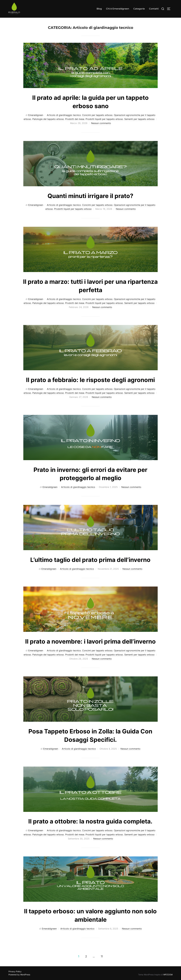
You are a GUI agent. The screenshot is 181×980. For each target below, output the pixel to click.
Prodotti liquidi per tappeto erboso (104, 119)
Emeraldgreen (36, 115)
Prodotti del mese (75, 119)
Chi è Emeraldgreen (118, 9)
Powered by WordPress (19, 975)
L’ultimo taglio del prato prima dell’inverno (90, 560)
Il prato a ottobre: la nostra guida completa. (90, 821)
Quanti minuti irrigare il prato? (90, 196)
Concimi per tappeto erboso (97, 115)
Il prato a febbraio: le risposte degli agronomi (90, 380)
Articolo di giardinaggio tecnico (64, 115)
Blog (99, 9)
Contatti (154, 9)
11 (102, 956)
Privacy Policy (15, 971)
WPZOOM (168, 975)
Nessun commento (101, 123)
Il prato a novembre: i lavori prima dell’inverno (90, 641)
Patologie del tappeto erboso (48, 119)
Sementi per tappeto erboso (139, 119)
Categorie (139, 9)
